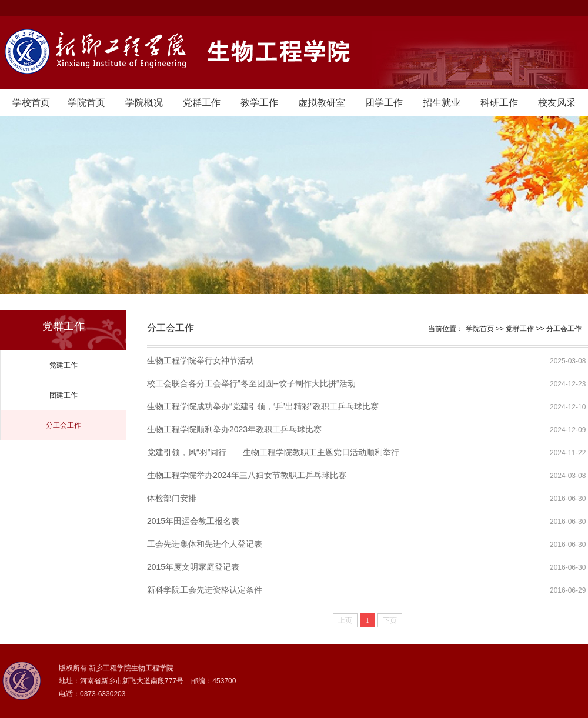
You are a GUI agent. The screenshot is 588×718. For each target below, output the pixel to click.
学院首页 (86, 103)
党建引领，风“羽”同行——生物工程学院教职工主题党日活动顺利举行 (273, 452)
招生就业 (442, 103)
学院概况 (144, 103)
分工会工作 (64, 425)
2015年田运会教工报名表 (193, 521)
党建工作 (64, 365)
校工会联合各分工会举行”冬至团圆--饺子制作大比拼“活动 (251, 383)
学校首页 (31, 103)
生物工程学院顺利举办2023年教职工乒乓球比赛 (234, 429)
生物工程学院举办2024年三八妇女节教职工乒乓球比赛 (247, 475)
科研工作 (499, 103)
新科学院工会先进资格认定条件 (205, 590)
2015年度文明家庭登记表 (193, 567)
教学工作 (259, 103)
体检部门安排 (172, 498)
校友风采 (557, 103)
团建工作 (64, 395)
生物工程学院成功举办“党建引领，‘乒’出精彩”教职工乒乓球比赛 (263, 406)
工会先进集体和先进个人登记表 (205, 544)
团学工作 (384, 103)
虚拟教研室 (322, 103)
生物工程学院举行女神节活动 (201, 360)
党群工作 (202, 103)
